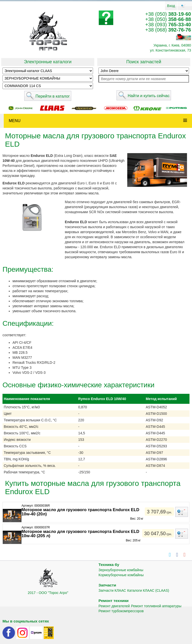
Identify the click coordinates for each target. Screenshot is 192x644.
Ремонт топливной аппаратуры (156, 606)
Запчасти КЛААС (112, 590)
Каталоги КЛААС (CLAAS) (148, 590)
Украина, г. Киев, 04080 (172, 45)
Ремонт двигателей (114, 606)
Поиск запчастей (144, 62)
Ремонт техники (113, 601)
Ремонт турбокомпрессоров (121, 611)
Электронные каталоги (48, 62)
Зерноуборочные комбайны (121, 570)
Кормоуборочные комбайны (121, 575)
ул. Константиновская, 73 (170, 50)
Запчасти (107, 585)
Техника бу (109, 565)
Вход (171, 6)
